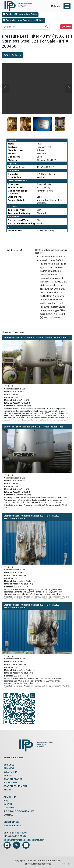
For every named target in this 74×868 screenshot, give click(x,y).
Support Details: (17, 200)
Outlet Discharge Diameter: (18, 192)
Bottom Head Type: (19, 220)
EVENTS (8, 804)
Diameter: (13, 174)
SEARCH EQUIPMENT (15, 786)
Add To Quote (13, 55)
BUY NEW (9, 768)
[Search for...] (23, 27)
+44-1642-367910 (17, 836)
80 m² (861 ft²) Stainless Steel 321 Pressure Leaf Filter (33, 427)
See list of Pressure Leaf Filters (20, 14)
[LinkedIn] (26, 845)
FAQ (6, 800)
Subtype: (13, 147)
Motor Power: (15, 230)
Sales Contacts (12, 825)
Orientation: (15, 177)
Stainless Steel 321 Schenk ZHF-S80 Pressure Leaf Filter (35, 338)
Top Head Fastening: (20, 213)
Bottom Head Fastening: (22, 223)
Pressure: (14, 184)
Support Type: (16, 197)
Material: (13, 160)
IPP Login (67, 863)
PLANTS (8, 775)
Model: (12, 154)
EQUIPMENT (10, 782)
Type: (11, 144)
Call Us (66, 27)
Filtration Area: (16, 167)
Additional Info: (15, 250)
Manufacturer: (16, 150)
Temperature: (16, 188)
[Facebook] (7, 845)
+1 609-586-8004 (18, 833)
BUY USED (9, 765)
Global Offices (12, 822)
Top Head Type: (16, 210)
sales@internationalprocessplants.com (24, 840)
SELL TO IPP (10, 772)
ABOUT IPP (10, 797)
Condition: (14, 157)
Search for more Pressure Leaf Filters (23, 20)
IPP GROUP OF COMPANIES (19, 811)
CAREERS (9, 808)
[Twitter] (17, 845)
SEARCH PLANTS (13, 779)
